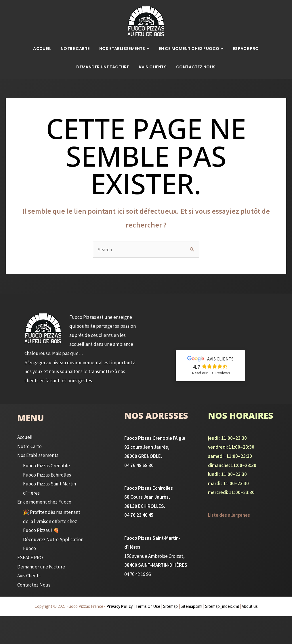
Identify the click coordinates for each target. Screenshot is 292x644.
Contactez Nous (196, 67)
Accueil (42, 49)
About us (250, 607)
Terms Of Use (148, 607)
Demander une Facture (103, 67)
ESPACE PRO (246, 49)
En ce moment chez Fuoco (189, 49)
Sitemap (170, 607)
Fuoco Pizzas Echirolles (46, 475)
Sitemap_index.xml (222, 607)
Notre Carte (75, 49)
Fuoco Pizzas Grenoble (46, 466)
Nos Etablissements (122, 49)
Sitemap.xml (191, 607)
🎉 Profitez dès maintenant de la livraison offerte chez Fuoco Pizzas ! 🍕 (51, 521)
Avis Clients (152, 67)
